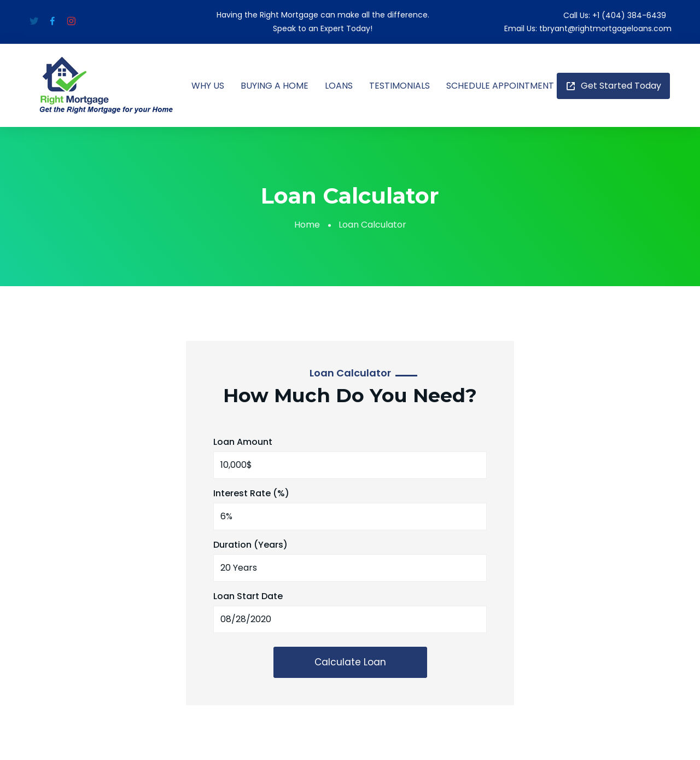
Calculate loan (350, 662)
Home (307, 225)
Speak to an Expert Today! (323, 28)
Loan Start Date (248, 596)
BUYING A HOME (275, 86)
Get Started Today (613, 86)
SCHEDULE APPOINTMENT (500, 86)
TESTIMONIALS (399, 86)
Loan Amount (243, 442)
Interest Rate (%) (251, 493)
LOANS (339, 86)
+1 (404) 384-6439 (629, 15)
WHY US (208, 86)
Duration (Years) (250, 545)
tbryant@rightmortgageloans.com (605, 28)
